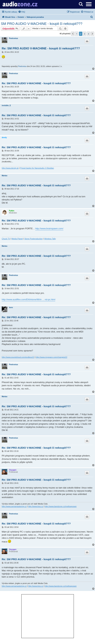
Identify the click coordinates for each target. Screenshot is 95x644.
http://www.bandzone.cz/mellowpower (61, 506)
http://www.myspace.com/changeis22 (51, 357)
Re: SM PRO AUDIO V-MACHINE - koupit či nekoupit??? (41, 48)
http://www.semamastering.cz (14, 506)
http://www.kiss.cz (36, 506)
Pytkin (12, 211)
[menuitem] (22, 12)
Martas (5, 176)
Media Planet (17, 239)
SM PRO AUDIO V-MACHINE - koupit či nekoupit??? (42, 24)
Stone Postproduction (33, 239)
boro (11, 307)
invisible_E (6, 106)
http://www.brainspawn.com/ (49, 228)
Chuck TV (6, 239)
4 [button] (88, 34)
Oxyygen (13, 470)
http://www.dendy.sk (10, 168)
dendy (4, 138)
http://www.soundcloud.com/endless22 (18, 357)
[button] (73, 34)
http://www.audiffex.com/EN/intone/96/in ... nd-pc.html (28, 299)
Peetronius (14, 38)
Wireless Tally (50, 239)
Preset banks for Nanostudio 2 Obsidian (37, 168)
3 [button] (84, 34)
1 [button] (77, 34)
